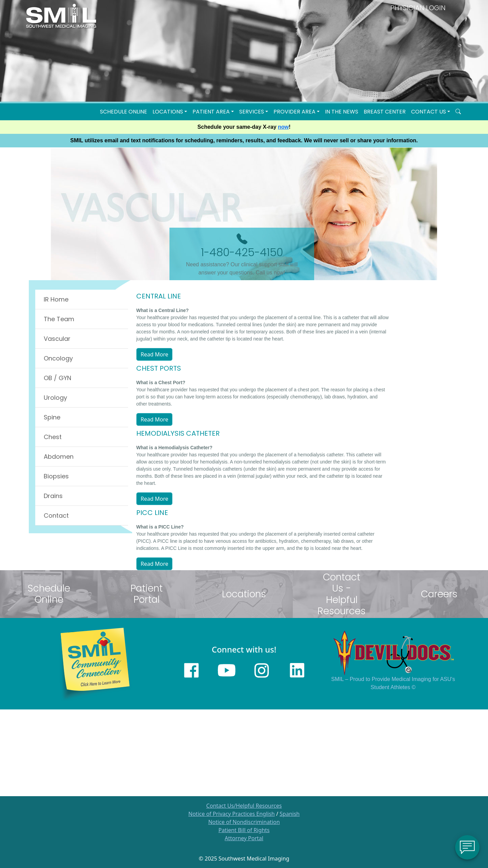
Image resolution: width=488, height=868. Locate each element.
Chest (53, 437)
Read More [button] (154, 354)
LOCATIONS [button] (168, 112)
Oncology (58, 358)
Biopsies (56, 476)
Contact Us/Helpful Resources (244, 806)
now (283, 127)
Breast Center (385, 112)
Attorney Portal (244, 838)
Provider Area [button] (294, 112)
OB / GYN (57, 378)
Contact (56, 515)
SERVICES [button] (252, 112)
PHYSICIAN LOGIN (418, 8)
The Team (59, 319)
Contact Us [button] (429, 112)
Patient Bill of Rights (244, 830)
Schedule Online (124, 112)
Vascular (57, 339)
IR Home (56, 299)
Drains (53, 496)
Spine (52, 417)
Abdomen (59, 457)
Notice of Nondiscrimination (244, 822)
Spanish (290, 814)
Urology (55, 398)
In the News (342, 112)
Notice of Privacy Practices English (232, 814)
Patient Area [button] (211, 112)
